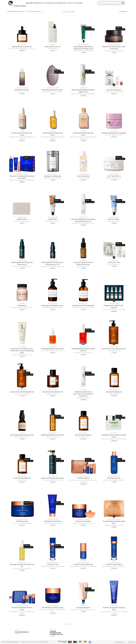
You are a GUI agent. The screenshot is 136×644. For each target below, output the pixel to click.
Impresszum (120, 642)
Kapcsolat (132, 642)
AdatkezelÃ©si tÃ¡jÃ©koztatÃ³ (10, 642)
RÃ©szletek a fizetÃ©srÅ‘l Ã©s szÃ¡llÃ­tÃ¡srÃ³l (34, 642)
